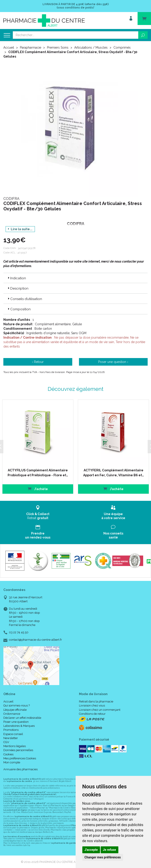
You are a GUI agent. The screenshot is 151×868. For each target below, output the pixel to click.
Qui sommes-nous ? (17, 705)
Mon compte (12, 762)
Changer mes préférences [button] (103, 857)
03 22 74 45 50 (19, 632)
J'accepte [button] (91, 850)
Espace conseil (13, 734)
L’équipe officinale (15, 710)
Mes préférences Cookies (20, 758)
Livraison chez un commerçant (100, 710)
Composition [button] (19, 309)
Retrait (38, 513)
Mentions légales (15, 746)
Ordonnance (12, 714)
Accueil (9, 48)
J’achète (38, 489)
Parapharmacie (31, 48)
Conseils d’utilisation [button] (24, 299)
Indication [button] (16, 278)
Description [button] (18, 288)
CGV (6, 742)
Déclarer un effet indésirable (22, 718)
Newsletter (11, 738)
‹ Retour (38, 362)
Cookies (8, 754)
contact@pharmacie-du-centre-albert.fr (35, 640)
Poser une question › (113, 362)
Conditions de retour (92, 714)
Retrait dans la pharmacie (96, 701)
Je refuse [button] (110, 850)
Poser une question (16, 722)
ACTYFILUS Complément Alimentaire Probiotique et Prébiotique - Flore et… (38, 473)
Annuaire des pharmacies (20, 769)
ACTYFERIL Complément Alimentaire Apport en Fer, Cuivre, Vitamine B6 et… (113, 473)
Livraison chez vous (92, 705)
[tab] (75, 278)
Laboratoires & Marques (19, 726)
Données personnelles (18, 750)
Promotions (11, 730)
